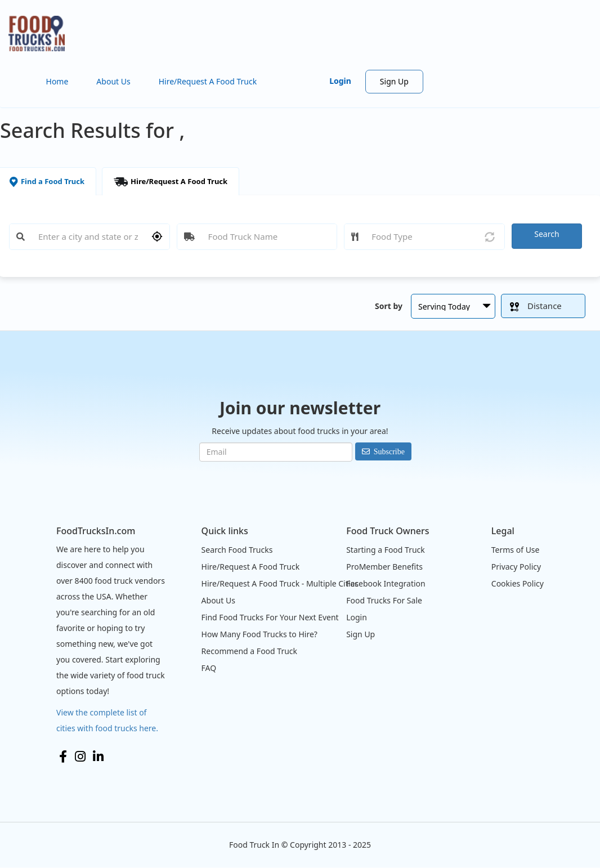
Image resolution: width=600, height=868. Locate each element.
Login (340, 81)
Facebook (63, 757)
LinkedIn (98, 757)
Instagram (80, 757)
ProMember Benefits (384, 567)
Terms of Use (516, 550)
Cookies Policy (518, 583)
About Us (113, 81)
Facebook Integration (386, 583)
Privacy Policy (516, 567)
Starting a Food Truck (386, 550)
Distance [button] (536, 306)
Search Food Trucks (237, 550)
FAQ (209, 668)
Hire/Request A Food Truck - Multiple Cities (280, 583)
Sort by (389, 306)
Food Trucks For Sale (384, 600)
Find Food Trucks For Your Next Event (270, 617)
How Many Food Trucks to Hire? (259, 634)
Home (57, 81)
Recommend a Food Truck (249, 651)
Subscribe (389, 451)
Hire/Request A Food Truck (208, 81)
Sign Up (394, 81)
